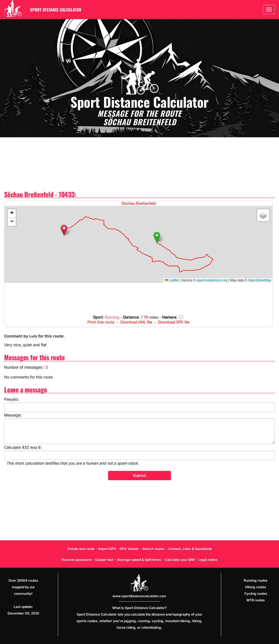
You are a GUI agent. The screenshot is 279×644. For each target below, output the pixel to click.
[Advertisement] (139, 164)
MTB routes (256, 600)
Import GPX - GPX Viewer (118, 549)
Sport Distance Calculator (56, 10)
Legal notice (208, 560)
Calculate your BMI (180, 560)
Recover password (76, 560)
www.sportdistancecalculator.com (139, 596)
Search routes (154, 549)
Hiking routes (256, 587)
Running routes (256, 580)
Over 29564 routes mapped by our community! (23, 587)
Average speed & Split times (139, 560)
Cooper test (104, 560)
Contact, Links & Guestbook (190, 549)
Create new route (81, 549)
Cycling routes (256, 594)
